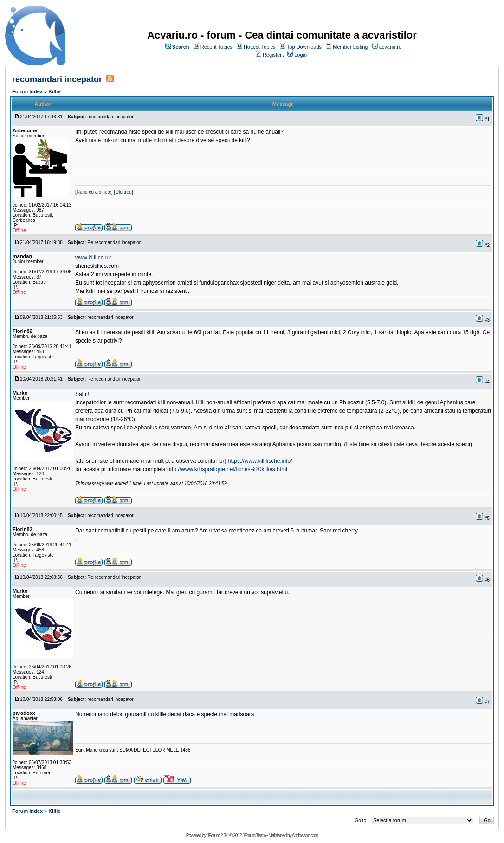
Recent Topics (216, 47)
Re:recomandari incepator (114, 243)
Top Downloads (304, 47)
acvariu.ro (390, 47)
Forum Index (27, 91)
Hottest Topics (260, 47)
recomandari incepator (57, 79)
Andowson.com (305, 835)
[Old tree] (123, 192)
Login (300, 55)
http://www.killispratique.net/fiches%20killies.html (227, 469)
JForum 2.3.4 (217, 835)
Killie (54, 91)
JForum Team (254, 835)
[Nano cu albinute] (94, 192)
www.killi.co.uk (93, 258)
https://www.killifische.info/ (260, 461)
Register (272, 55)
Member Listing (350, 47)
